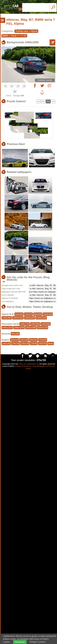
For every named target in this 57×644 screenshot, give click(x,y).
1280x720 (24, 324)
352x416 (15, 340)
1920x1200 (42, 328)
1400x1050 (30, 318)
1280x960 (7, 318)
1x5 (39, 101)
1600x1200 (41, 318)
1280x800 (35, 324)
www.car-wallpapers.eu (29, 364)
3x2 (43, 101)
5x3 (48, 101)
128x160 (16, 343)
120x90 (34, 343)
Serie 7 (15, 36)
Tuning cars (22, 31)
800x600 (38, 314)
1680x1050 (19, 328)
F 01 (24, 36)
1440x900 (46, 324)
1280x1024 (18, 318)
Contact (26, 366)
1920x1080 (31, 328)
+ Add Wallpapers (39, 366)
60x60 (51, 343)
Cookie (18, 366)
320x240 (24, 340)
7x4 (53, 101)
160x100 (6, 343)
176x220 (43, 340)
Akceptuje (20, 642)
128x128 (25, 343)
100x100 (42, 343)
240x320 (33, 340)
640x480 (19, 314)
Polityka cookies (38, 642)
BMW (5, 36)
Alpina (34, 31)
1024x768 (48, 314)
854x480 (15, 334)
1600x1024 (7, 328)
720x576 (28, 314)
